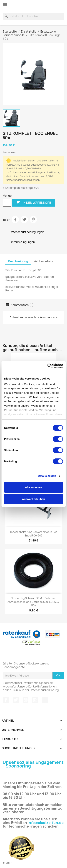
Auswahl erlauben (33, 499)
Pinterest (33, 220)
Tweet (24, 220)
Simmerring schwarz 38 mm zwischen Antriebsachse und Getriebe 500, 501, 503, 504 (33, 602)
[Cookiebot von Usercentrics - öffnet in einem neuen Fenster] (48, 366)
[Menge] (7, 203)
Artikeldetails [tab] (44, 261)
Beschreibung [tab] (18, 261)
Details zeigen (47, 476)
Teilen (15, 220)
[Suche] (33, 16)
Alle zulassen (33, 487)
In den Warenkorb (34, 203)
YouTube (26, 700)
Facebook (6, 700)
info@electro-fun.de (46, 823)
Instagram (35, 700)
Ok (58, 675)
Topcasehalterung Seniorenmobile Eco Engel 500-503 (33, 534)
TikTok (45, 700)
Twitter (16, 700)
